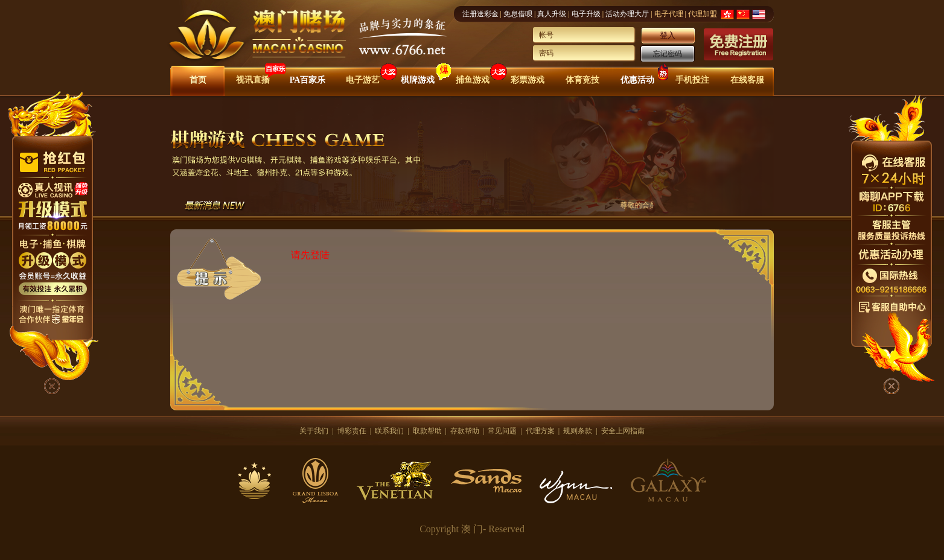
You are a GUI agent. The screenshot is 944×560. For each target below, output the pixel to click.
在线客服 (747, 80)
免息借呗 (518, 14)
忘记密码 (668, 54)
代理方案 (540, 431)
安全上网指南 (623, 431)
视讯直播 (253, 80)
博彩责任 (352, 431)
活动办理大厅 (627, 14)
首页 (198, 80)
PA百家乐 (308, 80)
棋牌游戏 (418, 80)
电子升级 (586, 14)
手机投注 (692, 80)
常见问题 (502, 431)
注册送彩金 (480, 14)
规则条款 (578, 431)
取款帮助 (427, 431)
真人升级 (552, 14)
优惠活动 (637, 80)
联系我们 (389, 431)
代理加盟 (703, 14)
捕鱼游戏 (473, 80)
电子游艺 (363, 80)
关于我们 (314, 431)
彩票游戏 (528, 80)
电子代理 (669, 14)
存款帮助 (465, 431)
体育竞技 (582, 80)
